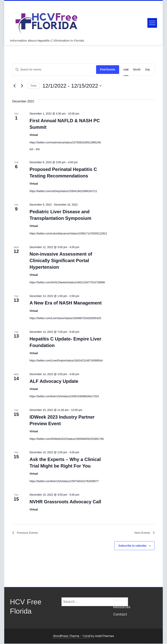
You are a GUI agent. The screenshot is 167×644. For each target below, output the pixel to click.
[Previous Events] (15, 86)
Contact (120, 615)
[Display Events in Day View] (147, 70)
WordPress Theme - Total (71, 636)
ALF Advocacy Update (54, 381)
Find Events (108, 69)
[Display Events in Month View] (137, 70)
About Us (120, 600)
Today (33, 86)
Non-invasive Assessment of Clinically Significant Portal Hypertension (61, 261)
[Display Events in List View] (126, 70)
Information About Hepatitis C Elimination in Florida (47, 41)
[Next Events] (22, 86)
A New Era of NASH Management (66, 303)
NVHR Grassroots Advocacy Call (65, 502)
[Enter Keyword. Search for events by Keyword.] (54, 70)
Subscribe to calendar (132, 546)
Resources (122, 608)
